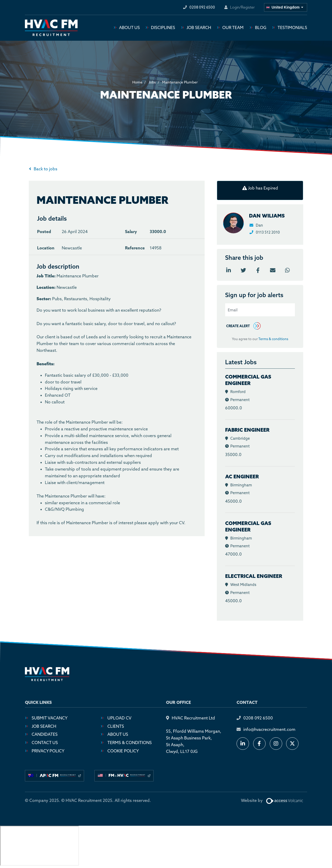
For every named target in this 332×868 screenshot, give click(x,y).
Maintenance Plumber (180, 82)
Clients (116, 726)
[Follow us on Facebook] (259, 744)
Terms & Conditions (130, 743)
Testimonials (292, 28)
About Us (129, 28)
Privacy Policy (48, 751)
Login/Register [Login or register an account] (242, 7)
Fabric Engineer (247, 430)
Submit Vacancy (50, 718)
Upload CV (119, 718)
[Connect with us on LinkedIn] (243, 744)
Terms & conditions (273, 339)
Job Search (199, 28)
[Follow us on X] (292, 744)
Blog (261, 28)
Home (137, 82)
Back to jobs (46, 169)
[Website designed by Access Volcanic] (285, 801)
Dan (256, 226)
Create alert (238, 326)
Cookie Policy (123, 751)
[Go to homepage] (51, 28)
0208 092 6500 (258, 718)
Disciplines (163, 28)
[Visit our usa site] (124, 776)
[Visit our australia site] (54, 776)
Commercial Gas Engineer (248, 380)
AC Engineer (242, 477)
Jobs (152, 82)
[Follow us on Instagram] (276, 744)
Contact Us (45, 743)
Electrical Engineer (254, 576)
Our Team (233, 28)
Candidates (45, 735)
